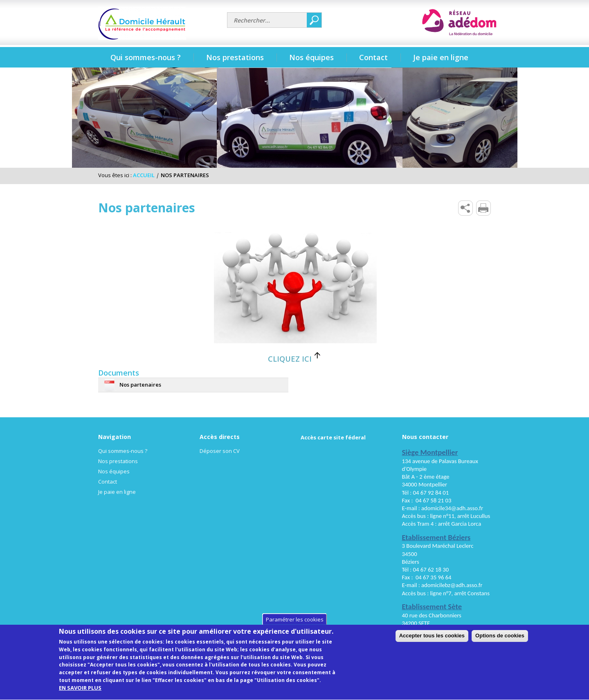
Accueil (144, 175)
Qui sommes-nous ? (123, 451)
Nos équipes (114, 471)
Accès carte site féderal (333, 437)
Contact (108, 482)
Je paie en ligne (441, 57)
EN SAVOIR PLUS (80, 695)
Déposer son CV (220, 451)
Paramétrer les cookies (295, 627)
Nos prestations (118, 461)
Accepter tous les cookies (492, 643)
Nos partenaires (140, 385)
